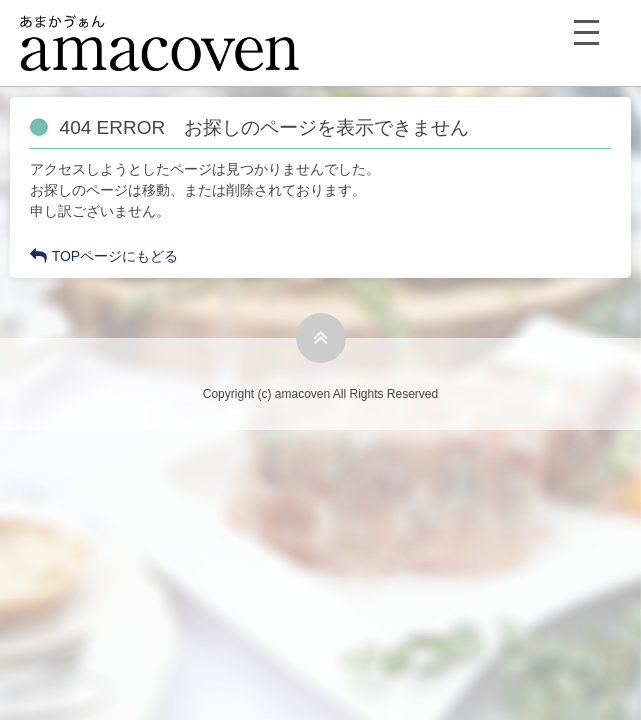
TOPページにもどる (104, 256)
